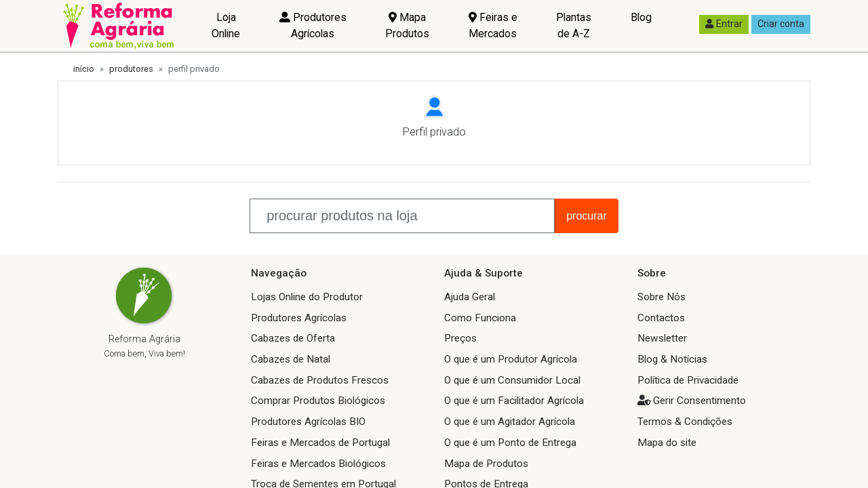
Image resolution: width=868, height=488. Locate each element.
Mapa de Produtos (486, 464)
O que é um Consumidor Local (512, 380)
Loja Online (226, 25)
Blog (641, 17)
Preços (460, 338)
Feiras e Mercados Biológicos (318, 464)
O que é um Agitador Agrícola (510, 422)
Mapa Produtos (407, 25)
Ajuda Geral (470, 297)
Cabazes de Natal (291, 359)
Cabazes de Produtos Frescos (320, 380)
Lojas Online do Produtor (307, 297)
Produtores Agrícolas (313, 25)
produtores (131, 69)
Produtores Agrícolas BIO (308, 422)
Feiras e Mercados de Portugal (320, 443)
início (84, 69)
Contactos (661, 318)
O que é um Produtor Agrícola (511, 359)
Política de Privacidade (688, 380)
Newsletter (662, 338)
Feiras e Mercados (493, 25)
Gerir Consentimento (699, 401)
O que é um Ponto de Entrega (510, 443)
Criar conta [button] (781, 24)
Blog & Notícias (672, 359)
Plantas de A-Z (574, 25)
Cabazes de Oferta (293, 338)
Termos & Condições (685, 422)
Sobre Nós (662, 297)
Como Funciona (480, 318)
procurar (587, 216)
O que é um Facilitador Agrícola (514, 401)
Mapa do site (667, 443)
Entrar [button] (724, 24)
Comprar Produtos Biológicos (318, 401)
